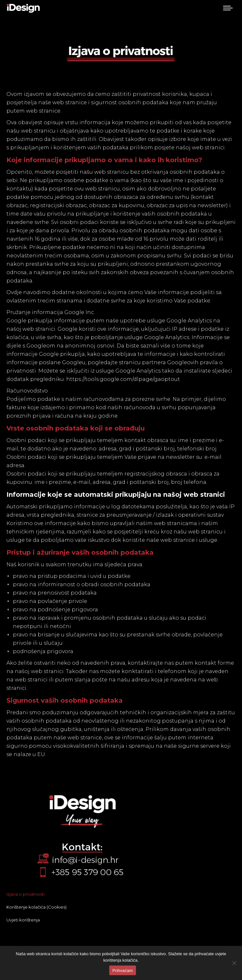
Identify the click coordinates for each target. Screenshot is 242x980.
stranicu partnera (142, 362)
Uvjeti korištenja (23, 920)
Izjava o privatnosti (26, 894)
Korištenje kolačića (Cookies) (36, 907)
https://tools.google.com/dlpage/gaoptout (123, 379)
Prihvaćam (123, 971)
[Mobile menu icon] (228, 8)
